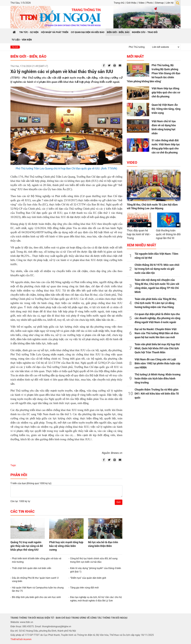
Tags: (13, 465)
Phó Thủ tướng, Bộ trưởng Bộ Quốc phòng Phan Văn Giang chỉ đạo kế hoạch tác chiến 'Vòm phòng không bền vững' (154, 73)
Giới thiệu (131, 3)
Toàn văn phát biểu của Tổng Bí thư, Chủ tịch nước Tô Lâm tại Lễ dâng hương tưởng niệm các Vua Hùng (156, 303)
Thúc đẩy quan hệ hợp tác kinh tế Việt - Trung (139, 234)
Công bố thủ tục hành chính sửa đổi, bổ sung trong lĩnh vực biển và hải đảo (94, 560)
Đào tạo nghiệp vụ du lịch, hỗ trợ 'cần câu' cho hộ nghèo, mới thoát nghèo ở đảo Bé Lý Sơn (96, 599)
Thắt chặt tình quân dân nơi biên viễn (32, 568)
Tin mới (15, 47)
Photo (150, 3)
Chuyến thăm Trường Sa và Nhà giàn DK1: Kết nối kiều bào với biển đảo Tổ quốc (157, 394)
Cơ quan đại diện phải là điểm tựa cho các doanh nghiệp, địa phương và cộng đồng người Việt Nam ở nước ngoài (157, 318)
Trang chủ (119, 3)
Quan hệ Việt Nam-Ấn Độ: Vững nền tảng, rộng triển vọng (166, 109)
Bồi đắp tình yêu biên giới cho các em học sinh (36, 597)
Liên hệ (170, 3)
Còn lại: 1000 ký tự (20, 501)
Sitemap (159, 3)
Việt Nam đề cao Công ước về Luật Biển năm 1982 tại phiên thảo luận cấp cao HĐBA (157, 363)
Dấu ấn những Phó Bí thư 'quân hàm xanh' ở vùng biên (35, 580)
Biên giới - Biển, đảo (28, 56)
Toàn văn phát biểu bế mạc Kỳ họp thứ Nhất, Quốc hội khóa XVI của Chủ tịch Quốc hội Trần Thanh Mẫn (157, 348)
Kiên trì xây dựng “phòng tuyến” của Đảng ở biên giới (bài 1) (96, 570)
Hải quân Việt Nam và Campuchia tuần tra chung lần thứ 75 (38, 589)
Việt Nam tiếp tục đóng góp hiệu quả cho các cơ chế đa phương (166, 92)
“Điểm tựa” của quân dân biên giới (88, 578)
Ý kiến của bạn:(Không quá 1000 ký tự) (31, 483)
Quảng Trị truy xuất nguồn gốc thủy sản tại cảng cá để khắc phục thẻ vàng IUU (27, 546)
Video (141, 3)
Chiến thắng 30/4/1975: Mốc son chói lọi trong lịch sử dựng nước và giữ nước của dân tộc (157, 269)
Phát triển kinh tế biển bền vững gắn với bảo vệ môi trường (37, 560)
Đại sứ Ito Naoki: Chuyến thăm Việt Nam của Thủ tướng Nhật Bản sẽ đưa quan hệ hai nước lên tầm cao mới (157, 333)
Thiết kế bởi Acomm (21, 639)
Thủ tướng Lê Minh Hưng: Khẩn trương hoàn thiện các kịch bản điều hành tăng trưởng (158, 378)
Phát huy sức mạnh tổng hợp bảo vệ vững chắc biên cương (66, 546)
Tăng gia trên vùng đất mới (84, 588)
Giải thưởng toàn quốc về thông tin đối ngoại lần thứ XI (168, 234)
